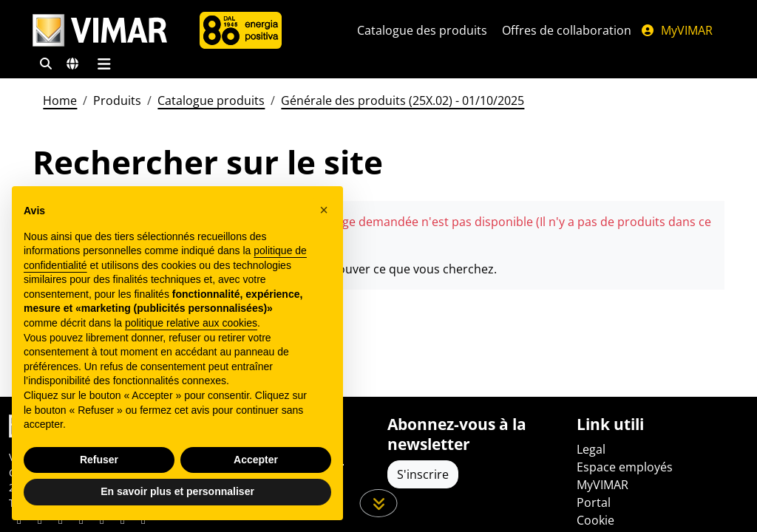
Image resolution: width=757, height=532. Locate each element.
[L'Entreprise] (241, 30)
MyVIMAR (676, 30)
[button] (324, 210)
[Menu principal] (104, 64)
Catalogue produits (211, 100)
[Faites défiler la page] (379, 503)
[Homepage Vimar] (100, 31)
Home (60, 100)
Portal (594, 502)
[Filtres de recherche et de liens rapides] (46, 64)
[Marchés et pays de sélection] (72, 64)
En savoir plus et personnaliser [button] (177, 491)
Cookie (595, 520)
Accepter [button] (256, 460)
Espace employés (625, 467)
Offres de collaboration (567, 30)
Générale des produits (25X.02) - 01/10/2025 (403, 100)
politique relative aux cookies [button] (191, 323)
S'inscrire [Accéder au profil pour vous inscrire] (423, 474)
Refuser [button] (99, 460)
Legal (591, 449)
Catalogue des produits (422, 30)
